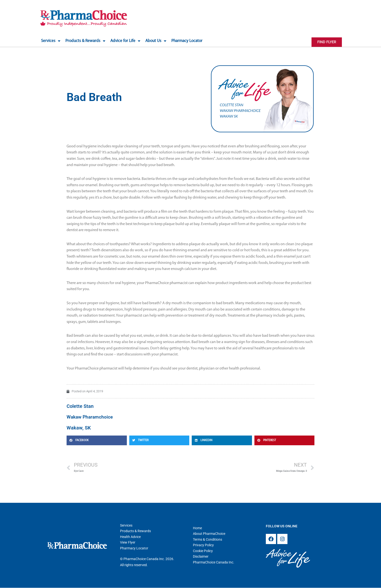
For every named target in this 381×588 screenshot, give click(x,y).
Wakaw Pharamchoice (91, 417)
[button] (97, 440)
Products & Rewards (85, 41)
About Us (156, 41)
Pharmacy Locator (187, 41)
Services (51, 41)
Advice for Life (125, 41)
